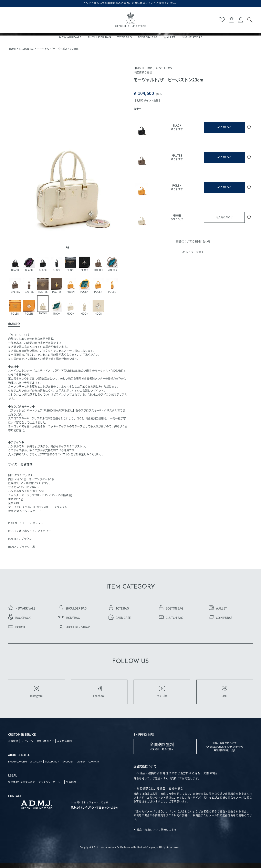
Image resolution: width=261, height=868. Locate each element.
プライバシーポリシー (51, 786)
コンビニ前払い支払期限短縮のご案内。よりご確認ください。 (131, 3)
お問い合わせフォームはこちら (91, 807)
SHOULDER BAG (99, 38)
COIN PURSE (221, 618)
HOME (13, 49)
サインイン (27, 746)
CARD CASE (120, 618)
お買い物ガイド (45, 746)
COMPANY (98, 766)
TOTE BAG (124, 38)
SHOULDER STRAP (74, 627)
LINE (225, 694)
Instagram (36, 694)
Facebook (99, 694)
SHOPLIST (71, 766)
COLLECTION (54, 766)
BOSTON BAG (148, 38)
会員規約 (71, 786)
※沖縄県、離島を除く (162, 751)
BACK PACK (19, 618)
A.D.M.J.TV (37, 766)
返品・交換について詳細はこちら (157, 834)
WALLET (170, 38)
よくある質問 (64, 746)
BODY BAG (69, 618)
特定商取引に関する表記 (22, 786)
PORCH (17, 627)
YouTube (162, 694)
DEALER (85, 766)
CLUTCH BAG (171, 618)
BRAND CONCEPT (18, 766)
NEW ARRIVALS (70, 38)
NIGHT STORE (192, 38)
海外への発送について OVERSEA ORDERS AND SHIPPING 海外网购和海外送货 (225, 752)
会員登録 (13, 746)
